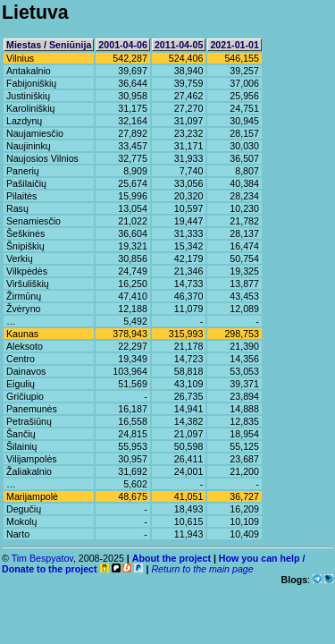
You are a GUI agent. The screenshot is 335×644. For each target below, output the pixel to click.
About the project (172, 558)
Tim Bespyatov (42, 558)
